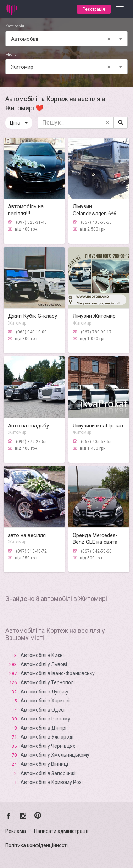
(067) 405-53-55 (96, 222)
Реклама (16, 831)
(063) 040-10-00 (31, 332)
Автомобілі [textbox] (62, 39)
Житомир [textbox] (62, 67)
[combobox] (66, 39)
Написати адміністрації (61, 831)
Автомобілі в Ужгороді (47, 737)
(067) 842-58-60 (96, 551)
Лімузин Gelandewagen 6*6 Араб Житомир (95, 213)
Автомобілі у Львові (44, 664)
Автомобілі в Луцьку (45, 692)
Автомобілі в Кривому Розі (52, 782)
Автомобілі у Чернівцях (48, 746)
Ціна (19, 123)
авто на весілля (27, 535)
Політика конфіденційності (37, 845)
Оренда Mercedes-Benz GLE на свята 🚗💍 (95, 542)
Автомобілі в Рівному (45, 719)
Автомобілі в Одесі (43, 710)
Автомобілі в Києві (42, 655)
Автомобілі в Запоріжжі (48, 773)
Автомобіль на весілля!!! (26, 210)
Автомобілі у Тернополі (48, 682)
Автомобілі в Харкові (45, 701)
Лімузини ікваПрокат (98, 426)
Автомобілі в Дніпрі (43, 728)
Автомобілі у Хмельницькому (55, 755)
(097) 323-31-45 (31, 222)
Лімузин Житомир (94, 316)
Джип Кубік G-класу (32, 316)
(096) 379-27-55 (31, 442)
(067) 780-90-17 (96, 332)
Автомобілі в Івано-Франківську (58, 673)
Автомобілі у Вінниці (44, 764)
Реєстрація (94, 9)
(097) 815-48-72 (31, 551)
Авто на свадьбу (28, 426)
